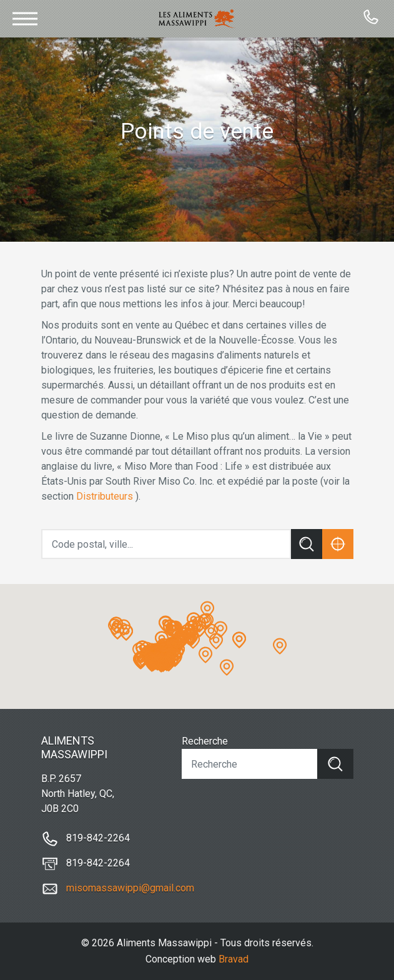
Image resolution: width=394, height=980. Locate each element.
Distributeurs (105, 496)
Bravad (234, 959)
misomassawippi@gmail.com (130, 888)
